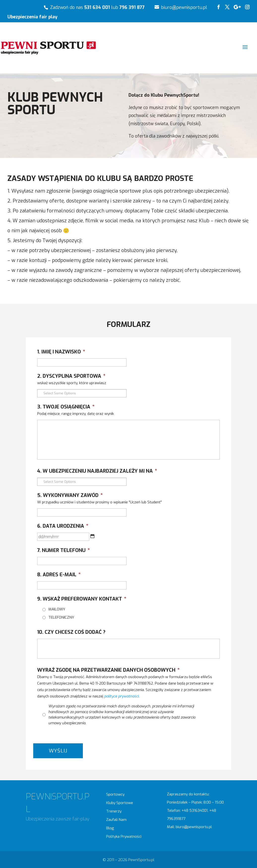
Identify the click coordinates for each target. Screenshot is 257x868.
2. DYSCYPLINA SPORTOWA (71, 376)
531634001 (198, 810)
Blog (110, 828)
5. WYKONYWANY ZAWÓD (70, 495)
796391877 (176, 819)
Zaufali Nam (116, 820)
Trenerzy (114, 811)
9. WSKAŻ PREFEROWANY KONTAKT (82, 599)
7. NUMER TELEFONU (64, 550)
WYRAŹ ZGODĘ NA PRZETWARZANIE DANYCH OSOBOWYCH (108, 670)
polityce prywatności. (122, 696)
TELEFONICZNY (61, 617)
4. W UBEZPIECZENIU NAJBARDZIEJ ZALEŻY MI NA (97, 471)
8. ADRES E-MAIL (59, 575)
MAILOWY (57, 609)
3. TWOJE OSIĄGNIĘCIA (66, 407)
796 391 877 (132, 7)
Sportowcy (115, 794)
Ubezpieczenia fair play (32, 17)
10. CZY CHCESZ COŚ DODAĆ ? (71, 632)
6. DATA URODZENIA (63, 526)
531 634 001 (97, 7)
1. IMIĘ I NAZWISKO (61, 352)
